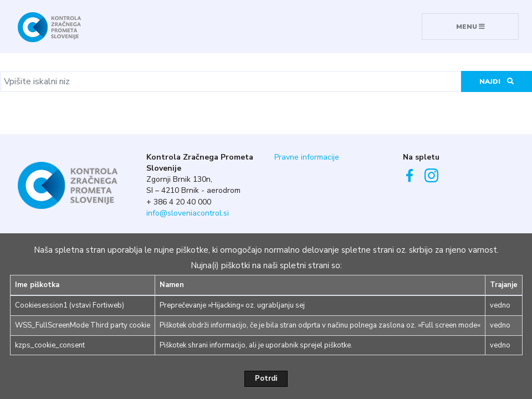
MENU (470, 27)
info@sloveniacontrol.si (188, 213)
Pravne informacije (307, 157)
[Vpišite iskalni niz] (231, 81)
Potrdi (266, 378)
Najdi (497, 81)
